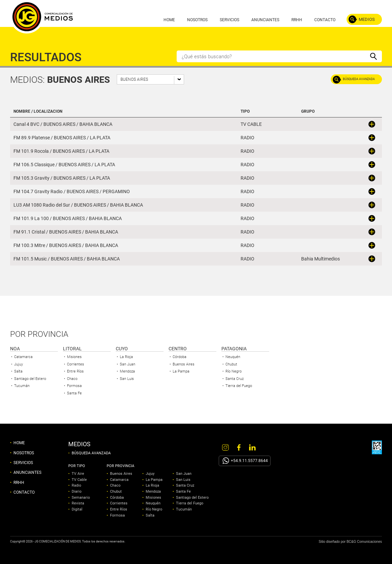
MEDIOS (367, 19)
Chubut (231, 364)
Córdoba (180, 357)
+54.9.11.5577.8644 (249, 461)
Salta (18, 371)
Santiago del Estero (30, 379)
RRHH (297, 20)
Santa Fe (74, 393)
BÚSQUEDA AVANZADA (359, 79)
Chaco (72, 379)
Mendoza (127, 371)
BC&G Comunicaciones (364, 542)
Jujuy (19, 364)
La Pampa (181, 371)
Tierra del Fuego (239, 386)
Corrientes (76, 364)
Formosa (74, 386)
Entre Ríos (75, 371)
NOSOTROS (197, 20)
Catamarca (23, 357)
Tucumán (22, 386)
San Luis (127, 379)
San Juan (128, 364)
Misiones (74, 357)
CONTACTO (325, 20)
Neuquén (233, 357)
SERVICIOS (229, 20)
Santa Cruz (235, 379)
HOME (169, 20)
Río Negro (234, 371)
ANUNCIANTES (265, 20)
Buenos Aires (184, 364)
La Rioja (126, 357)
